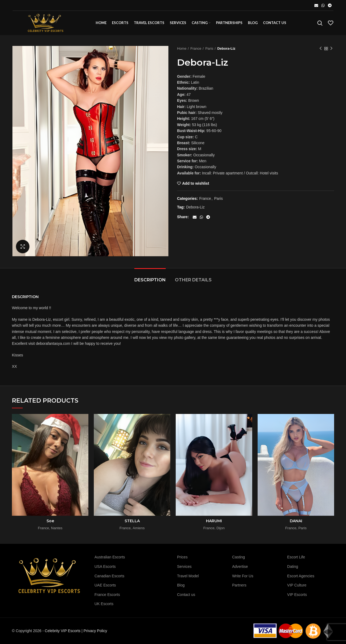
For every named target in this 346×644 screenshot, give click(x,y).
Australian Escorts (110, 557)
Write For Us (243, 576)
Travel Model (188, 576)
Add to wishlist (196, 183)
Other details (193, 280)
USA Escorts (105, 567)
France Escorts (107, 595)
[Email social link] (316, 5)
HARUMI (214, 521)
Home (182, 48)
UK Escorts (104, 604)
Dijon (221, 528)
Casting (239, 557)
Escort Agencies (301, 576)
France (196, 48)
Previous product (321, 49)
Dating (292, 567)
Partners (239, 585)
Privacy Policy (95, 631)
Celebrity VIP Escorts (63, 631)
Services (184, 567)
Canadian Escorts (110, 576)
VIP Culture (297, 585)
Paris (209, 48)
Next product (331, 49)
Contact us (186, 595)
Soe (50, 521)
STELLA (132, 521)
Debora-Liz (195, 207)
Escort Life (296, 557)
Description (150, 280)
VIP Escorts (297, 595)
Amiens (139, 528)
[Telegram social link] (330, 5)
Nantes (57, 528)
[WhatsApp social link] (323, 5)
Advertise (240, 567)
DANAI (296, 521)
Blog (181, 585)
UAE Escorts (105, 585)
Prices (182, 557)
